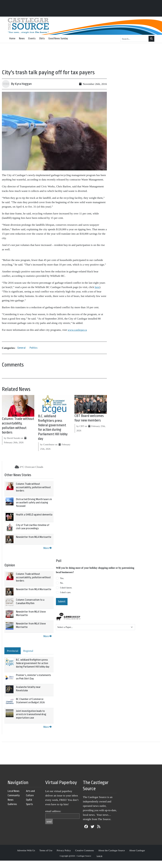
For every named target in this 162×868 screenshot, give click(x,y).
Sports (29, 804)
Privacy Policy (64, 850)
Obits (42, 38)
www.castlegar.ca (77, 330)
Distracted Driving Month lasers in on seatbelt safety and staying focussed (34, 503)
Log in (99, 856)
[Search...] (135, 39)
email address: (53, 811)
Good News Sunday (58, 38)
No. (62, 583)
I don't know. (66, 588)
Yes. (62, 578)
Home (12, 38)
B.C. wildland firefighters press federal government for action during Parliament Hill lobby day (33, 663)
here (97, 287)
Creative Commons (85, 850)
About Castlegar (137, 850)
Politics (34, 348)
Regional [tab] (28, 651)
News (22, 38)
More (47, 548)
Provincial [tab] (13, 651)
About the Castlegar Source (112, 850)
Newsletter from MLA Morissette (34, 537)
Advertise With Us (26, 850)
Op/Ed (29, 800)
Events (32, 38)
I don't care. (66, 592)
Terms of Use (46, 850)
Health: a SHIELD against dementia (34, 515)
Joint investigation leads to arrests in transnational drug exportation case (31, 714)
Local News (14, 791)
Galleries (12, 804)
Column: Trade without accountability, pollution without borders (33, 487)
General (21, 348)
